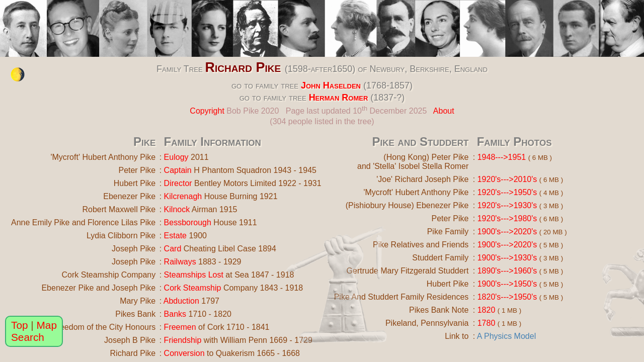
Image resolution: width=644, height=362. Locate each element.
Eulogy (176, 157)
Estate (175, 236)
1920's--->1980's (507, 218)
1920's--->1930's (507, 205)
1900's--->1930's (507, 258)
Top (20, 325)
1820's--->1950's (507, 297)
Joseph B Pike (130, 340)
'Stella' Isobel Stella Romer (421, 166)
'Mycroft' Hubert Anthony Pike (103, 157)
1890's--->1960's (507, 271)
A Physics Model (506, 336)
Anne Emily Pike (41, 222)
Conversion (184, 353)
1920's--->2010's (507, 179)
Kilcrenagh (183, 196)
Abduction (181, 301)
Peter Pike (137, 170)
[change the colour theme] (18, 74)
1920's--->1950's (507, 192)
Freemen (180, 327)
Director (178, 183)
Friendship (183, 340)
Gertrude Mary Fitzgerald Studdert (408, 271)
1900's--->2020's (507, 232)
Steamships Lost (194, 275)
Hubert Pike (135, 183)
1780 (487, 323)
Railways (180, 262)
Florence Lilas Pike (122, 222)
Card (173, 249)
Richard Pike (243, 67)
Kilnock (177, 209)
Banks (175, 314)
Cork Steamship (193, 288)
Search (28, 337)
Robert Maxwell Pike (119, 209)
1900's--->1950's (507, 284)
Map (47, 325)
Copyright (207, 111)
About (444, 111)
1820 (487, 310)
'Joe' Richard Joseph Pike (422, 179)
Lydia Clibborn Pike (121, 236)
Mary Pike (138, 301)
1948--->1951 (502, 157)
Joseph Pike (134, 249)
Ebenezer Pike (129, 196)
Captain (178, 170)
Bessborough (188, 222)
